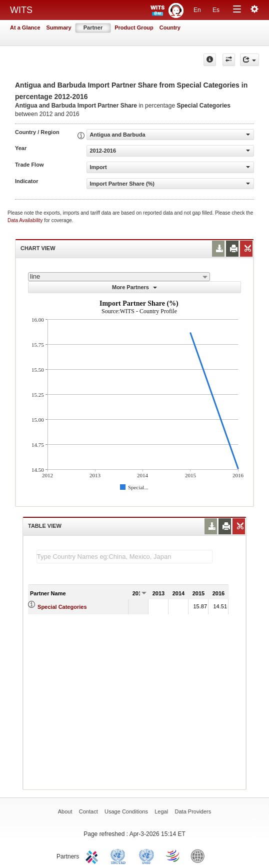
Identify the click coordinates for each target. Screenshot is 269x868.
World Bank (200, 855)
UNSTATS (146, 855)
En (197, 10)
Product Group (134, 28)
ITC (93, 855)
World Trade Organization (173, 855)
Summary (59, 28)
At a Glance (25, 28)
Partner (93, 28)
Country (170, 28)
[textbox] (124, 557)
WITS (21, 10)
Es (216, 10)
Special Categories (62, 607)
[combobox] (119, 277)
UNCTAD (120, 855)
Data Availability (26, 220)
